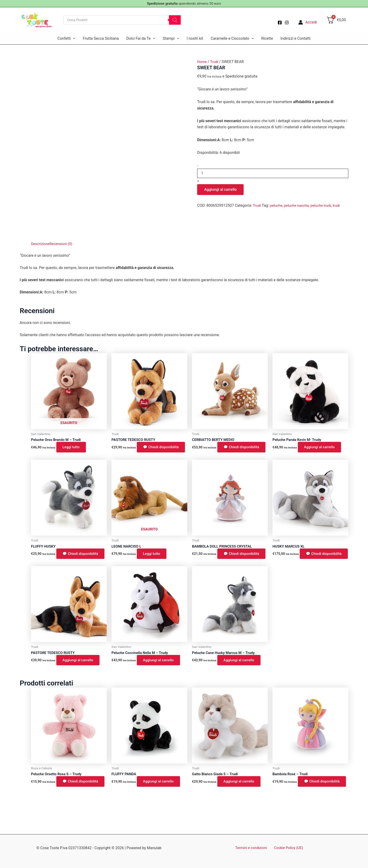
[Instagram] (287, 23)
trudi (340, 205)
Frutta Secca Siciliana (101, 38)
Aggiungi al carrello (220, 189)
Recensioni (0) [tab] (62, 244)
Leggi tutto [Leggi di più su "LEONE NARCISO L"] (153, 561)
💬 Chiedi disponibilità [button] (136, 451)
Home (202, 62)
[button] (73, 39)
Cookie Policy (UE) (288, 848)
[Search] (175, 20)
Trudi (215, 62)
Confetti (66, 39)
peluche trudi (324, 205)
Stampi (171, 39)
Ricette (267, 38)
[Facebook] (280, 23)
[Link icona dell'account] (308, 22)
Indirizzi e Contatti (295, 38)
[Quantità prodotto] (273, 173)
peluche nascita (298, 205)
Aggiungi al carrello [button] (321, 448)
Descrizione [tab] (41, 244)
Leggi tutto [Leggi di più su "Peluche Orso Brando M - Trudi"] (72, 448)
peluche (277, 205)
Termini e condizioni (252, 848)
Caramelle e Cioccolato (232, 39)
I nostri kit (195, 38)
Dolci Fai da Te (141, 39)
